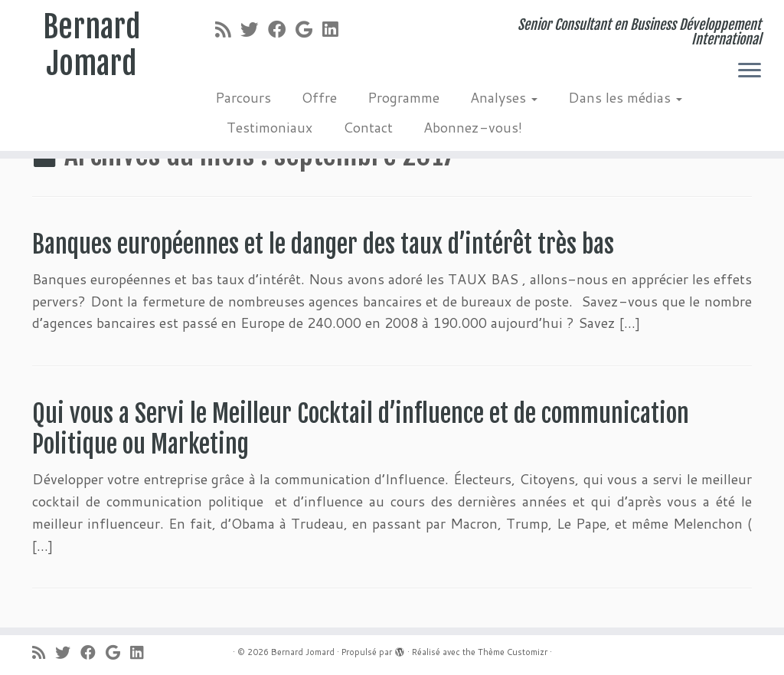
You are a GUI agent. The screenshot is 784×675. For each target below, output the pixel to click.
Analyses (504, 97)
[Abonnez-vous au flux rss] (228, 29)
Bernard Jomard (92, 45)
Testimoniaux (269, 127)
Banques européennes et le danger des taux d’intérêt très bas (323, 244)
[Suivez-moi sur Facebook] (282, 29)
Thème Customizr (513, 652)
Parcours (243, 97)
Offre (319, 97)
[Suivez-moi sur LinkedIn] (335, 29)
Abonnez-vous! (473, 127)
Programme (403, 97)
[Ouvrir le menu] (750, 71)
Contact (368, 127)
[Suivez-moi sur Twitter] (254, 29)
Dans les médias (625, 97)
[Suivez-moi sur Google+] (309, 29)
